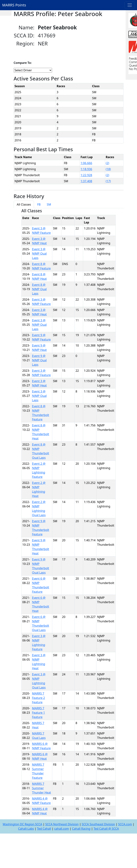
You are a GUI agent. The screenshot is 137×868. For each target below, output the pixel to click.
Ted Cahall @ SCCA (106, 829)
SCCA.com (125, 824)
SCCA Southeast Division (98, 824)
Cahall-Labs (26, 829)
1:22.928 (86, 175)
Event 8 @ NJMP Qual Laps (39, 289)
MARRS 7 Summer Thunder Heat (41, 788)
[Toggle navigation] (130, 5)
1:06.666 (86, 163)
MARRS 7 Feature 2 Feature (38, 698)
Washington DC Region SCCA (22, 824)
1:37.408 (86, 181)
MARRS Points (14, 5)
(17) (108, 181)
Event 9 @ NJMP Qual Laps (39, 360)
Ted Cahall (44, 829)
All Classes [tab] (24, 204)
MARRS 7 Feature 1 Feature (38, 713)
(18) (108, 169)
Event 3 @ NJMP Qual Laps (39, 254)
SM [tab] (49, 204)
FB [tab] (39, 204)
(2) (107, 163)
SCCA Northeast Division (62, 824)
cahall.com (62, 829)
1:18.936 (86, 169)
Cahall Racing (81, 829)
